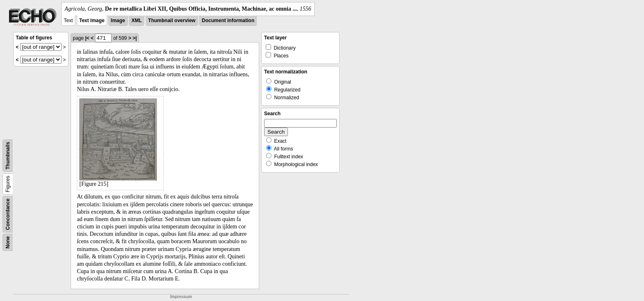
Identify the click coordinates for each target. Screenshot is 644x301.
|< (87, 38)
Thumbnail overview (172, 21)
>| (135, 38)
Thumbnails (8, 156)
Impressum (181, 297)
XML (137, 21)
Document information (228, 21)
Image (118, 21)
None (8, 242)
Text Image (92, 21)
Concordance (8, 214)
